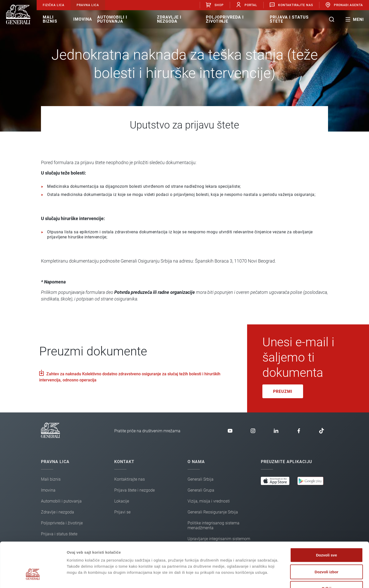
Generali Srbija (201, 479)
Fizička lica (54, 5)
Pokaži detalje (270, 578)
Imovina (83, 19)
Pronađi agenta (344, 5)
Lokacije (122, 501)
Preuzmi (283, 391)
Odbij (327, 555)
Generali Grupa (201, 490)
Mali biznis (50, 19)
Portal (246, 5)
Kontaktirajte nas (291, 5)
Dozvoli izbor (326, 538)
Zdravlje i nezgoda (169, 19)
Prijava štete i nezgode (134, 490)
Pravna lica (88, 5)
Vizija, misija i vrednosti (209, 501)
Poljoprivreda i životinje (225, 19)
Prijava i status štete (289, 19)
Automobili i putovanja (112, 19)
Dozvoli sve (327, 521)
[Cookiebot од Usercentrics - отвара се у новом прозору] (33, 578)
